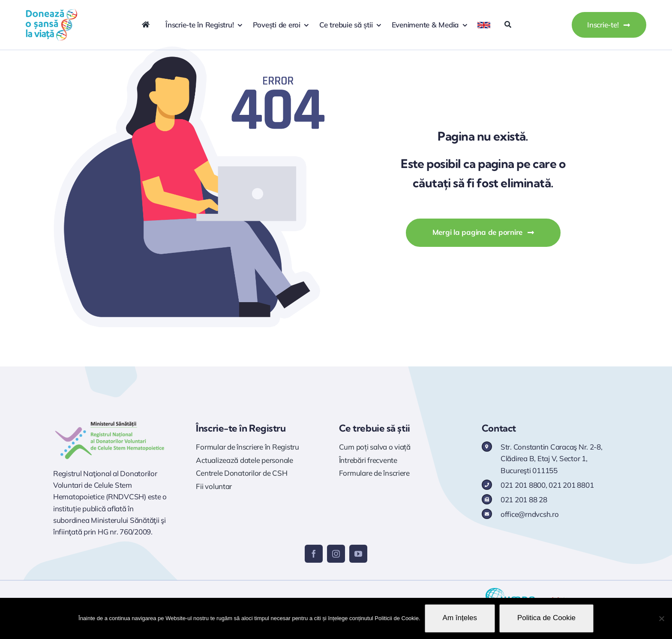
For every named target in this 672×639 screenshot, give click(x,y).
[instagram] (336, 554)
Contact (499, 428)
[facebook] (314, 554)
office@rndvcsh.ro (530, 514)
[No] (661, 618)
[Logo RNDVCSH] (110, 421)
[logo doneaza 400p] (51, 12)
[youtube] (358, 554)
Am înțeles (460, 618)
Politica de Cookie (546, 618)
